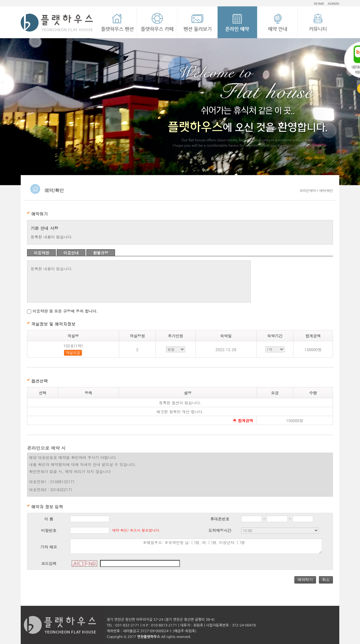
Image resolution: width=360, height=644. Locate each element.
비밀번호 (49, 530)
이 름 (49, 519)
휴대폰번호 (220, 519)
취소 (326, 580)
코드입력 (49, 563)
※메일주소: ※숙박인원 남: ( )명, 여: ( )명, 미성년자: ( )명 (196, 546)
